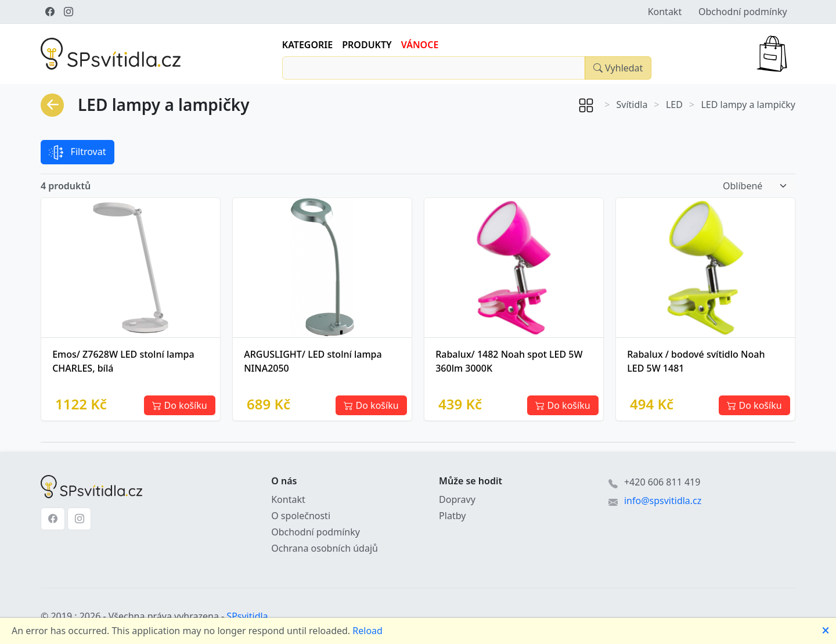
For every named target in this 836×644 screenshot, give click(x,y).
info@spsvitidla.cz (663, 501)
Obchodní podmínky (743, 12)
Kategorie (307, 45)
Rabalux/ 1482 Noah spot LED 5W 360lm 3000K (509, 361)
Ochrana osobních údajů (325, 548)
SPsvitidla (247, 616)
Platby (452, 516)
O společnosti (301, 516)
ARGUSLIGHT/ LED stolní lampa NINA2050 (313, 361)
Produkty (367, 45)
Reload (367, 631)
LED (674, 105)
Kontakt (665, 12)
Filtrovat (77, 152)
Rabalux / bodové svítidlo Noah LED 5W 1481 (696, 361)
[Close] (618, 68)
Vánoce (420, 45)
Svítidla (632, 105)
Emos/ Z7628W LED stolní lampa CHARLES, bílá (123, 361)
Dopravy (457, 499)
